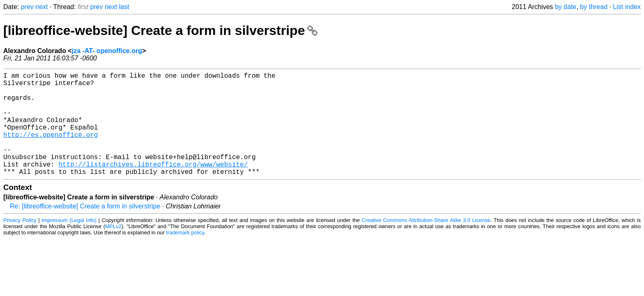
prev (27, 7)
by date (566, 7)
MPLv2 (113, 249)
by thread (594, 7)
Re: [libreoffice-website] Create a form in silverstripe (85, 229)
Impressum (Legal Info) (69, 243)
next (41, 7)
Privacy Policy (20, 243)
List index (627, 7)
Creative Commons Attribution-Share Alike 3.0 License (426, 243)
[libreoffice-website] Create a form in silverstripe (160, 30)
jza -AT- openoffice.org (107, 51)
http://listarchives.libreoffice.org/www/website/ (153, 185)
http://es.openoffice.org (51, 149)
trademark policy (185, 256)
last (124, 7)
